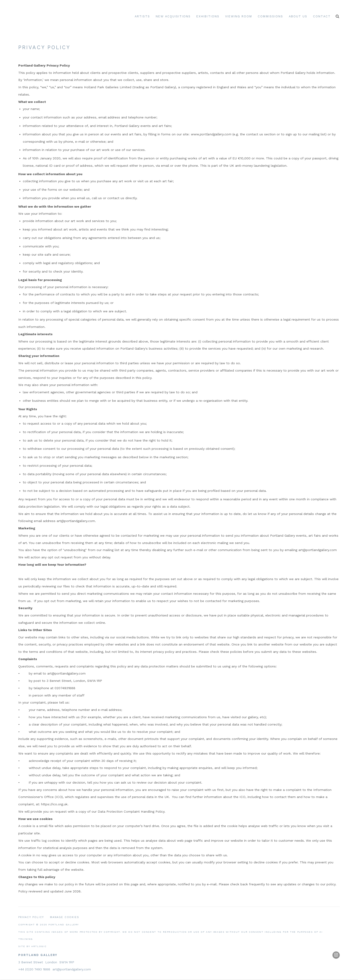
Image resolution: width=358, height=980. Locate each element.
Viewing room (239, 16)
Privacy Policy (31, 917)
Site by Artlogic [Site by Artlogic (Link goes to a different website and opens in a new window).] (32, 946)
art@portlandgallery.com (72, 969)
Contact (322, 16)
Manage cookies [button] (64, 917)
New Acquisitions (173, 16)
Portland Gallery (74, 17)
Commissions (270, 16)
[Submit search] (338, 16)
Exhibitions (208, 16)
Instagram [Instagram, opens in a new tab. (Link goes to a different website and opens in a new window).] (336, 955)
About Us (298, 16)
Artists (142, 16)
